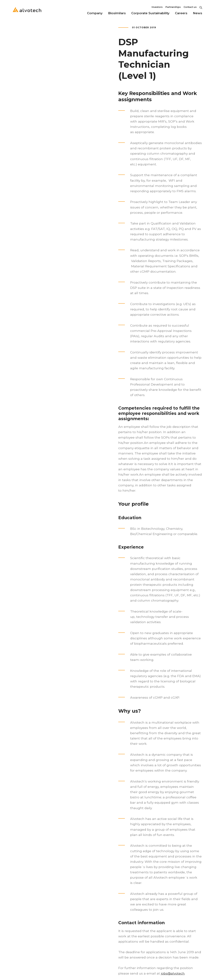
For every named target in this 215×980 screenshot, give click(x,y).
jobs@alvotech (173, 973)
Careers (181, 13)
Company (95, 13)
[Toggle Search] (201, 7)
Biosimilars (117, 13)
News (198, 13)
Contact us (190, 7)
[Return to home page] (27, 13)
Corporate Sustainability (150, 13)
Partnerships (173, 7)
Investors (157, 7)
